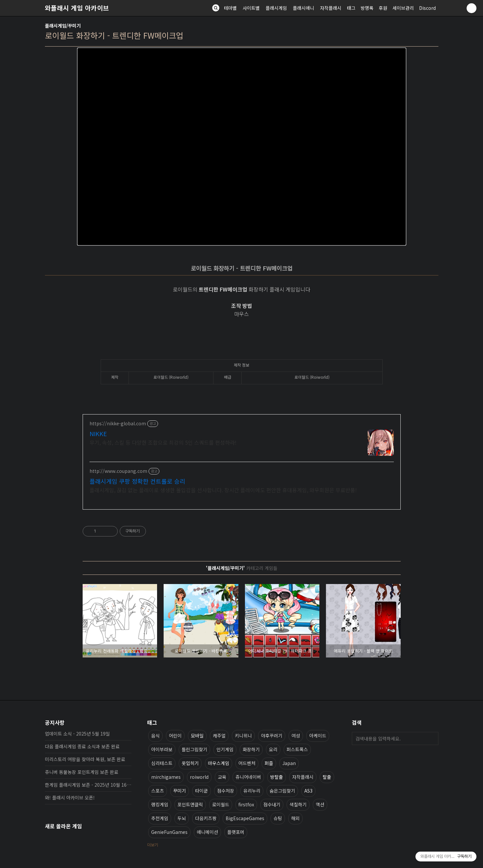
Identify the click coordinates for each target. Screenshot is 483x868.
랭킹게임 (160, 804)
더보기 (153, 845)
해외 (295, 818)
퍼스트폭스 (297, 749)
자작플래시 (331, 8)
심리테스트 (162, 763)
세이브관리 (403, 8)
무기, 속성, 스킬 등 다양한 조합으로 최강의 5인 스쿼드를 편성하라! (163, 442)
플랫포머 (236, 832)
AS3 (308, 791)
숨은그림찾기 (282, 791)
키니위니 (243, 736)
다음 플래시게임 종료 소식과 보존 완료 (82, 746)
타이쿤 (201, 791)
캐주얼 (219, 736)
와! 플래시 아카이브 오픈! (70, 797)
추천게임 (160, 818)
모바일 (197, 736)
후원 (383, 8)
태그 (351, 8)
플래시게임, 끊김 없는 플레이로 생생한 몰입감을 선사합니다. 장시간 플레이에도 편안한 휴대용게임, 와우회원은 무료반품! (223, 490)
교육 (222, 777)
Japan (289, 763)
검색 (432, 738)
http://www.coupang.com (118, 471)
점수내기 (272, 804)
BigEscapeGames (245, 818)
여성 (296, 736)
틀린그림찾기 (194, 749)
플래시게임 (276, 8)
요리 (273, 749)
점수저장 (226, 791)
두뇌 (182, 818)
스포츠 (158, 791)
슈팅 (278, 818)
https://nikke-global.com (118, 424)
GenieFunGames (169, 832)
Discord (427, 8)
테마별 (230, 8)
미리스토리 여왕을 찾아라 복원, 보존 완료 (85, 759)
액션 (320, 804)
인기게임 (225, 749)
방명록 (367, 8)
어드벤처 (247, 763)
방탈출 (277, 777)
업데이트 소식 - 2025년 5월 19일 (77, 734)
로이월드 (221, 804)
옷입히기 (190, 763)
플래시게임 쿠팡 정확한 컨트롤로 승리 (137, 481)
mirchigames (166, 777)
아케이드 (318, 736)
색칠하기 (298, 804)
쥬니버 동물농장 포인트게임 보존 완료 (82, 772)
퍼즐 (269, 763)
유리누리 (252, 791)
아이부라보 (162, 749)
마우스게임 (219, 763)
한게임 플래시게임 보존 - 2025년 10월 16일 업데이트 (88, 785)
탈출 (327, 777)
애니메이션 (207, 832)
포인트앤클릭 (190, 804)
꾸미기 (180, 791)
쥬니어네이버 (248, 777)
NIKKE (98, 434)
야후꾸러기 (272, 736)
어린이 (175, 736)
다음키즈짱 (206, 818)
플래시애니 (303, 8)
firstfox (246, 804)
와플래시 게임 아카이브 (77, 8)
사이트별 (251, 8)
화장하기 (251, 749)
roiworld (199, 777)
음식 (155, 736)
